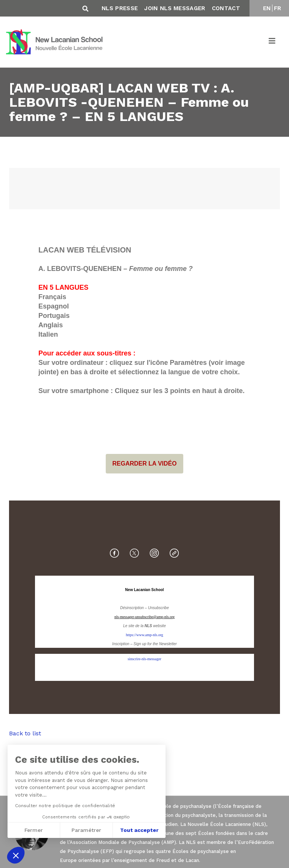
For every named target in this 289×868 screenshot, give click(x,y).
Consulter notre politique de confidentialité (64, 806)
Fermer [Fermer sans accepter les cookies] (33, 830)
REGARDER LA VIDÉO (145, 464)
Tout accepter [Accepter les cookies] (138, 830)
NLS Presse (120, 8)
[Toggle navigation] (272, 42)
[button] (16, 855)
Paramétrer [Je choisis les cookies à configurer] (86, 830)
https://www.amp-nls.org (144, 635)
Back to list (25, 733)
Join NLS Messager (175, 8)
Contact (226, 8)
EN (267, 8)
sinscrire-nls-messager (144, 659)
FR (278, 8)
